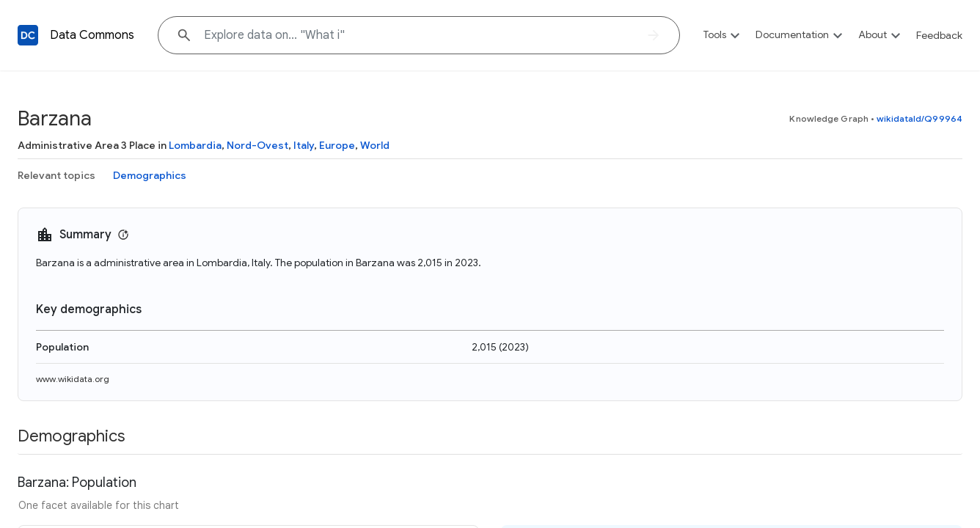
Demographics (150, 175)
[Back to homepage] (28, 35)
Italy (304, 145)
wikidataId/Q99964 (919, 118)
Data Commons (92, 35)
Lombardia (195, 145)
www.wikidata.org (73, 379)
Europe (337, 145)
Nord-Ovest (257, 145)
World (375, 145)
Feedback (939, 35)
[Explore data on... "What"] (419, 35)
